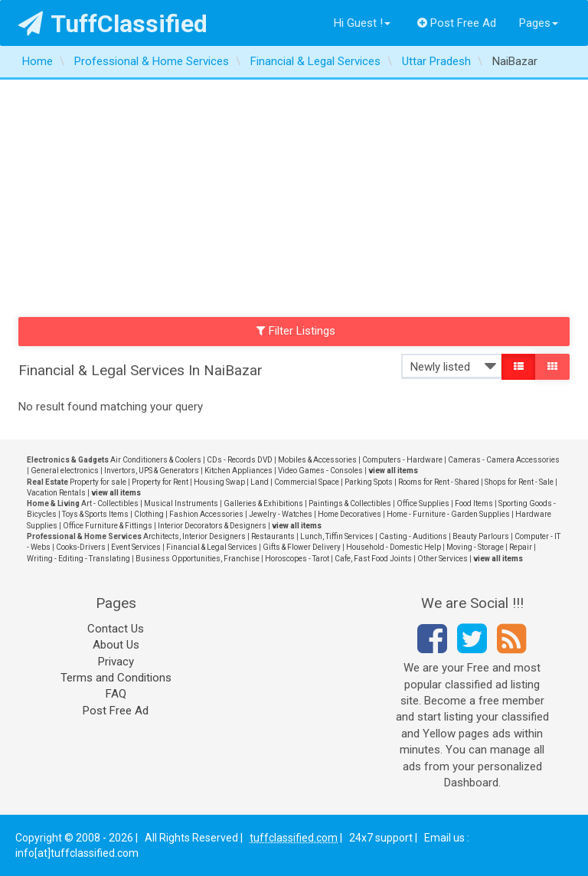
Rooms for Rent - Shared (439, 482)
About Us (116, 645)
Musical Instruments (181, 503)
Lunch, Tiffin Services (337, 536)
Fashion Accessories (206, 514)
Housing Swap (219, 482)
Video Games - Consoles (320, 471)
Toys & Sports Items (95, 514)
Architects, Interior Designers (194, 536)
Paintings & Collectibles (350, 503)
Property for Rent (160, 482)
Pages (539, 23)
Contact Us (116, 629)
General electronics (65, 471)
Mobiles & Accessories (317, 460)
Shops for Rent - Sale (519, 482)
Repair (521, 547)
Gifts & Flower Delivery (302, 547)
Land (260, 482)
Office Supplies (423, 503)
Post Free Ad (457, 23)
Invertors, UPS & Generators (152, 471)
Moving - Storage (475, 547)
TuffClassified (113, 24)
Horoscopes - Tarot (297, 559)
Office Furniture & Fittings (108, 526)
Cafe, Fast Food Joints (373, 559)
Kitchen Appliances (238, 471)
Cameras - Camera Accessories (504, 460)
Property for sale (98, 482)
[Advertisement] (294, 194)
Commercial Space (307, 482)
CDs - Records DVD (240, 460)
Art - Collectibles (110, 503)
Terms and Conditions (116, 678)
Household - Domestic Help (394, 547)
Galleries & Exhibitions (263, 503)
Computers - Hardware (402, 460)
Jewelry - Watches (281, 514)
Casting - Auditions (413, 536)
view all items (393, 471)
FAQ (116, 694)
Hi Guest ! (362, 23)
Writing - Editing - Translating (78, 559)
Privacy (116, 662)
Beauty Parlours (481, 536)
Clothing (149, 514)
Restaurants (273, 536)
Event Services (136, 547)
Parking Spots (369, 482)
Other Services (443, 559)
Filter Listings (296, 331)
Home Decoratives (350, 514)
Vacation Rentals (56, 493)
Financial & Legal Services (212, 547)
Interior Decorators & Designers (212, 526)
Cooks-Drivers (81, 547)
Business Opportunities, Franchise (198, 559)
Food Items (474, 503)
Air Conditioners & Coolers (156, 460)
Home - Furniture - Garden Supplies (448, 514)
